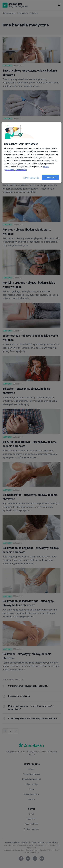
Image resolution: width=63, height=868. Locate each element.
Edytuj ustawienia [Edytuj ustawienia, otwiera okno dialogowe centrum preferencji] (31, 178)
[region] (31, 152)
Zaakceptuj (50, 178)
